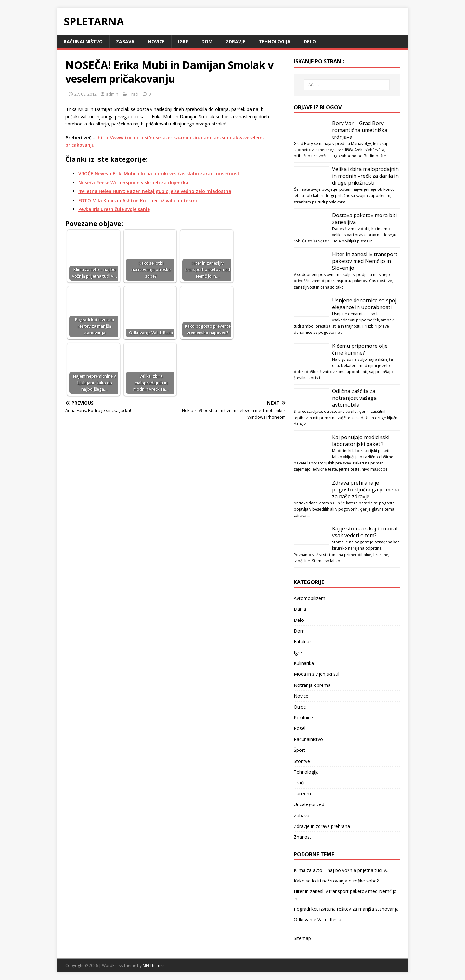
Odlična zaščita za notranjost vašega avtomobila (354, 398)
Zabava (125, 41)
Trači (134, 94)
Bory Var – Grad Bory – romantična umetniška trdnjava (360, 130)
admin (112, 94)
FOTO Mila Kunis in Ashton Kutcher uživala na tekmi (138, 200)
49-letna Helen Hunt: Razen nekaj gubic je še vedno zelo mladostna (155, 191)
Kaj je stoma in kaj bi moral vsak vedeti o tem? (365, 532)
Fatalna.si (304, 641)
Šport (299, 750)
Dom (207, 41)
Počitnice (303, 718)
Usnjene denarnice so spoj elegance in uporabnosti (364, 304)
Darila (300, 609)
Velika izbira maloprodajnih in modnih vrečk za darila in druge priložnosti (365, 176)
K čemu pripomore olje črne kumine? (360, 349)
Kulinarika (304, 663)
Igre (183, 41)
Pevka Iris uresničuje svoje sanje (114, 209)
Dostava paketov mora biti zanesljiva (364, 219)
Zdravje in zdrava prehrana (322, 826)
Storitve (302, 761)
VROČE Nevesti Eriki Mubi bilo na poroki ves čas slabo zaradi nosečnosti (160, 173)
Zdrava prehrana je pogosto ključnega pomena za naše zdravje (366, 490)
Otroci (300, 707)
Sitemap (302, 938)
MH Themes (154, 966)
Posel (300, 728)
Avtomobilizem (310, 598)
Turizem (302, 794)
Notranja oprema (312, 685)
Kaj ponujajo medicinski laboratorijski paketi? (361, 441)
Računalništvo (83, 41)
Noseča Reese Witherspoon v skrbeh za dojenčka (133, 183)
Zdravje (236, 41)
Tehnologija (275, 41)
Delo (310, 41)
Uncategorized (309, 804)
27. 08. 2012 (85, 94)
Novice (156, 41)
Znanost (303, 837)
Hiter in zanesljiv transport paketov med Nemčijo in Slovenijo (365, 261)
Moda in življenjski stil (316, 674)
